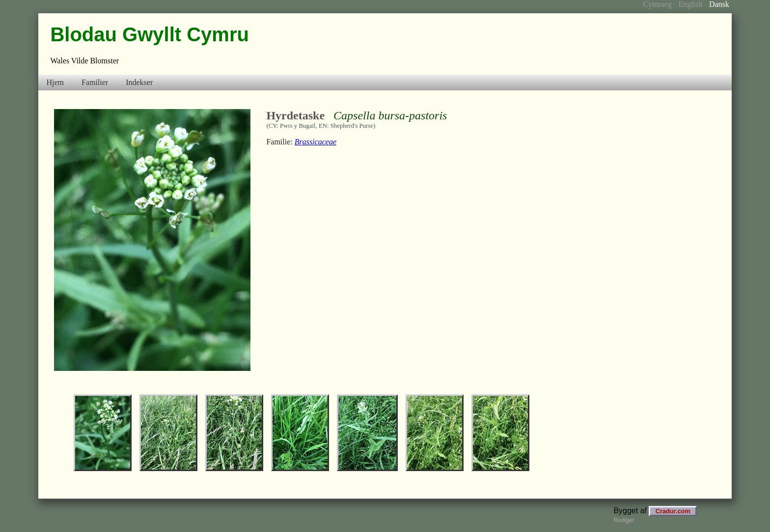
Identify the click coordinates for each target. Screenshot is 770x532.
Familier (95, 82)
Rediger (624, 520)
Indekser (139, 82)
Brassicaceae (316, 142)
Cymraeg (657, 4)
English (690, 4)
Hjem (55, 82)
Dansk (719, 4)
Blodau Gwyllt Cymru (150, 34)
